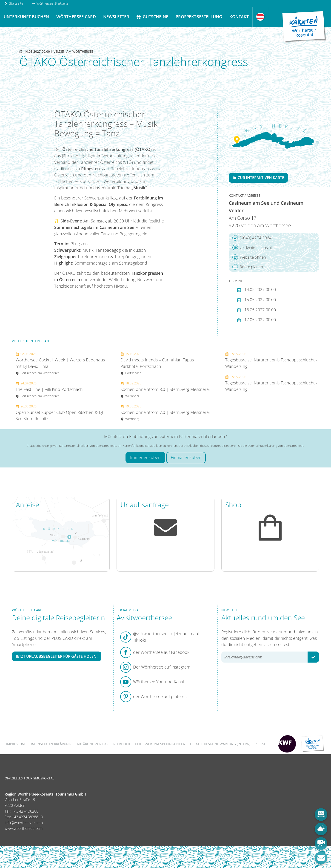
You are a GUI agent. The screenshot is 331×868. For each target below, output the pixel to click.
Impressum (16, 744)
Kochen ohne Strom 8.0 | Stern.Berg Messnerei (165, 390)
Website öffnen (249, 257)
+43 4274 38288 (25, 811)
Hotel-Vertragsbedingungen (160, 744)
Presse (260, 744)
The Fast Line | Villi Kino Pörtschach (49, 390)
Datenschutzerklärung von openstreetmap (276, 446)
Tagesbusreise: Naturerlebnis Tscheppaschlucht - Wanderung (271, 360)
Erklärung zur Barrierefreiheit (103, 744)
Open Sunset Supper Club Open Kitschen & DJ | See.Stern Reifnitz (61, 413)
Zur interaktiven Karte (258, 178)
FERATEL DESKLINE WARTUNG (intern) (220, 744)
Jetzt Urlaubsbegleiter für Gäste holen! (57, 656)
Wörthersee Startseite (50, 3)
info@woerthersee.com (24, 823)
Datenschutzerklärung (50, 744)
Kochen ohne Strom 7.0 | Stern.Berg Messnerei (165, 413)
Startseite (14, 3)
